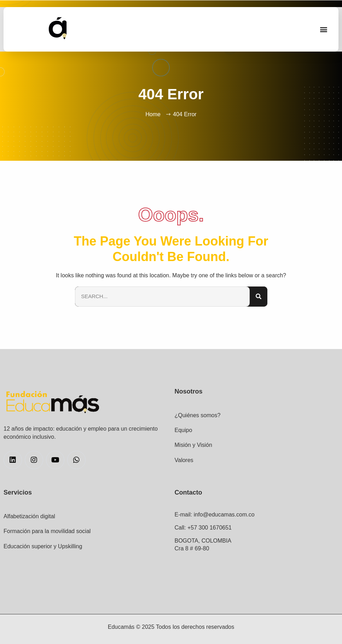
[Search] (259, 297)
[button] (324, 29)
